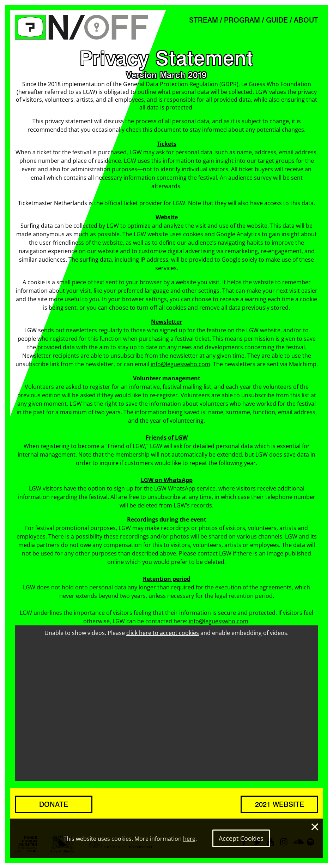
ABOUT (306, 20)
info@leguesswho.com (180, 364)
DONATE (54, 804)
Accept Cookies (241, 838)
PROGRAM (242, 20)
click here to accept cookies (163, 633)
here (189, 839)
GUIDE (277, 20)
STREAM (204, 20)
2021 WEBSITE (280, 804)
